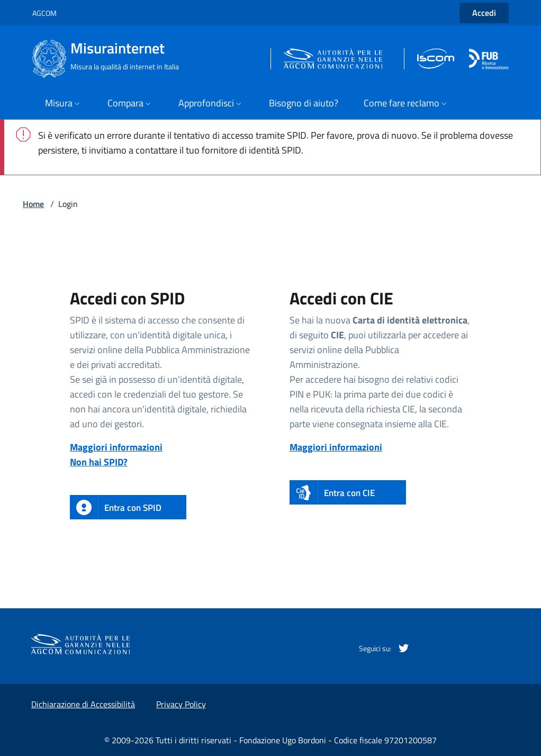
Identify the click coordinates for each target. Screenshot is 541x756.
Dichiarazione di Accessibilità (83, 704)
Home (33, 204)
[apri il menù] (64, 104)
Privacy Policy (181, 704)
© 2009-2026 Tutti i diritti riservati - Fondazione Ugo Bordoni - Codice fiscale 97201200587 (270, 740)
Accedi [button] (484, 13)
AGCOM (44, 13)
